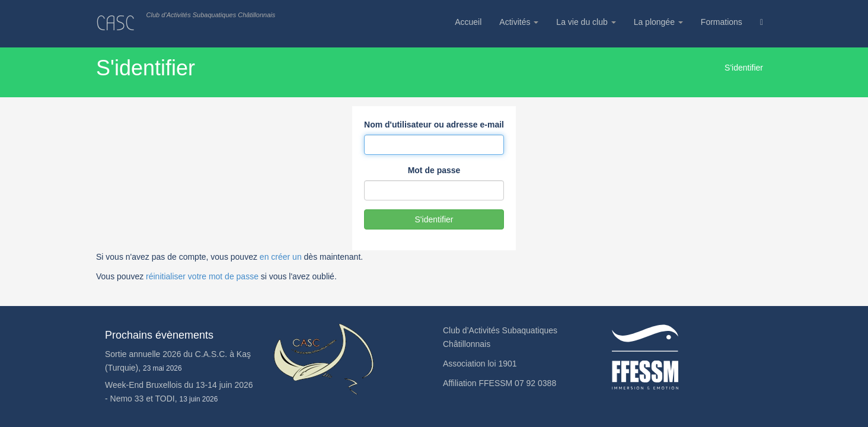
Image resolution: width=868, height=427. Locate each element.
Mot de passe (434, 170)
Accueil (468, 22)
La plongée (658, 22)
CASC (115, 23)
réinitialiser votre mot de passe (202, 276)
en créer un (281, 257)
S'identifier (434, 219)
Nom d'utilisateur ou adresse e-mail (434, 125)
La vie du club (586, 22)
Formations (722, 22)
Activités (519, 22)
